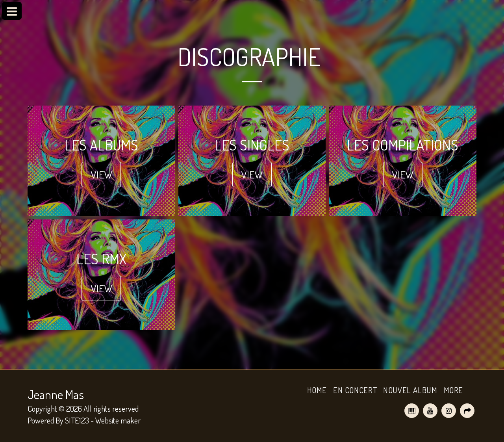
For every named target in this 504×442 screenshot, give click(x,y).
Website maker (118, 420)
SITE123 (77, 420)
